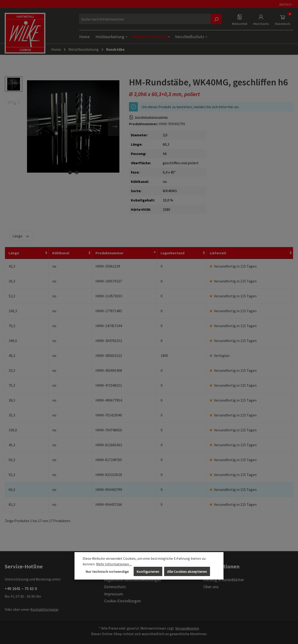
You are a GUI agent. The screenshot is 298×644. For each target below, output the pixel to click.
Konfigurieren (148, 571)
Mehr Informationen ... (114, 564)
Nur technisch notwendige (107, 571)
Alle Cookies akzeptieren (187, 571)
